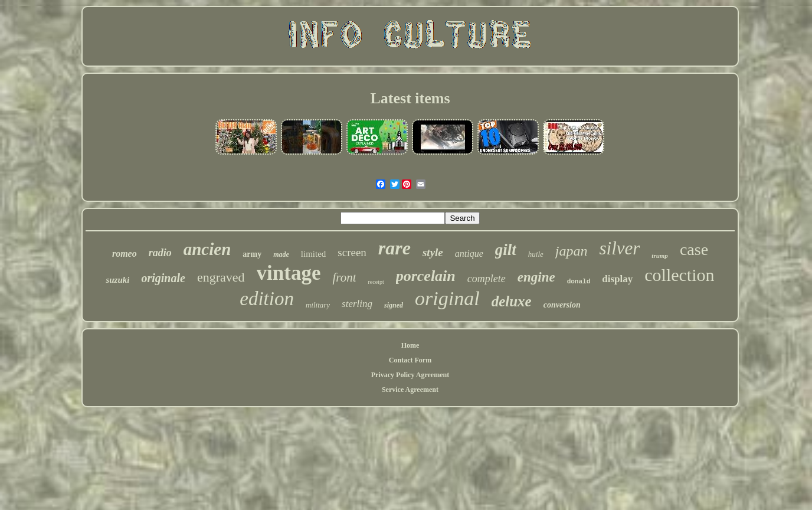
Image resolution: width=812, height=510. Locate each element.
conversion (562, 305)
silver (619, 248)
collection (679, 275)
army (252, 254)
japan (572, 251)
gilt (506, 250)
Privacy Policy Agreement (410, 375)
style (433, 252)
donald (579, 282)
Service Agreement (410, 390)
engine (536, 277)
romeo (125, 254)
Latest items (410, 98)
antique (469, 254)
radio (160, 253)
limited (314, 254)
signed (394, 305)
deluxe (512, 301)
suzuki (117, 280)
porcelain (426, 276)
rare (394, 248)
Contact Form (410, 360)
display (617, 279)
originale (163, 278)
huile (536, 254)
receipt (376, 282)
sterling (357, 304)
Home (410, 345)
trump (660, 256)
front (344, 277)
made (281, 254)
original (447, 298)
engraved (221, 277)
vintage (289, 273)
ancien (207, 249)
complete (487, 279)
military (318, 305)
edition (267, 299)
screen (352, 252)
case (694, 249)
